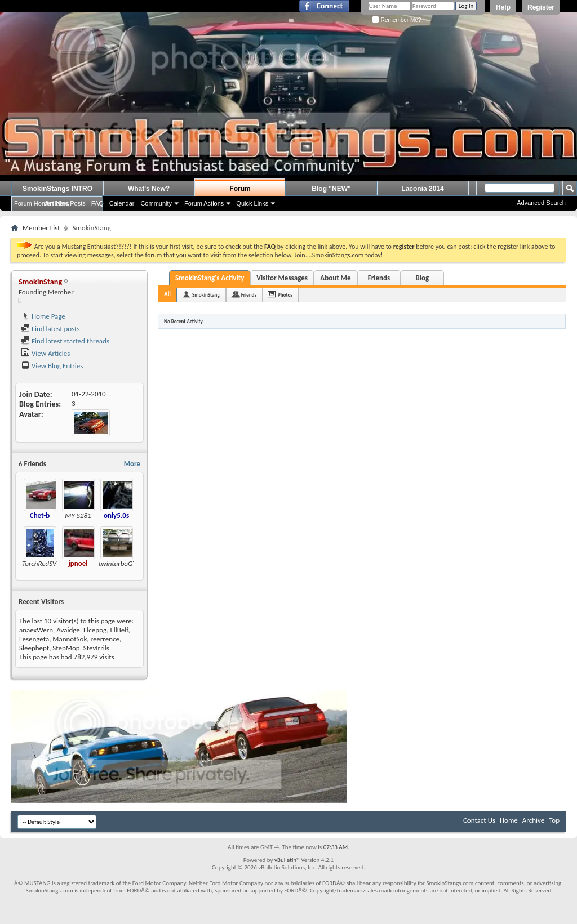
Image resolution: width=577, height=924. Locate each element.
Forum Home (32, 203)
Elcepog (95, 630)
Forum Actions (204, 203)
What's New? (149, 189)
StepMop (66, 648)
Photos (285, 295)
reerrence (105, 639)
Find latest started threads (65, 341)
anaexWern (36, 630)
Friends (379, 278)
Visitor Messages (282, 278)
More (132, 464)
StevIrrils (96, 648)
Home (509, 820)
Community (156, 203)
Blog (423, 278)
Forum (240, 189)
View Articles (45, 353)
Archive (533, 820)
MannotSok (70, 639)
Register (541, 7)
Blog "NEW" (331, 189)
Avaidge (68, 630)
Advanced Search (541, 203)
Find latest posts (50, 329)
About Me (335, 278)
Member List (41, 228)
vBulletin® (287, 860)
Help (503, 7)
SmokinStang (206, 295)
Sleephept (34, 648)
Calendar (122, 203)
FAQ (97, 203)
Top (554, 820)
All (167, 294)
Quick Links (252, 203)
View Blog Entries (52, 366)
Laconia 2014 (422, 189)
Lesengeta (34, 639)
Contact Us (479, 820)
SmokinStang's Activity (210, 278)
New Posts (71, 203)
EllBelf (119, 630)
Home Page (43, 316)
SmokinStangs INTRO (57, 189)
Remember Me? (396, 20)
